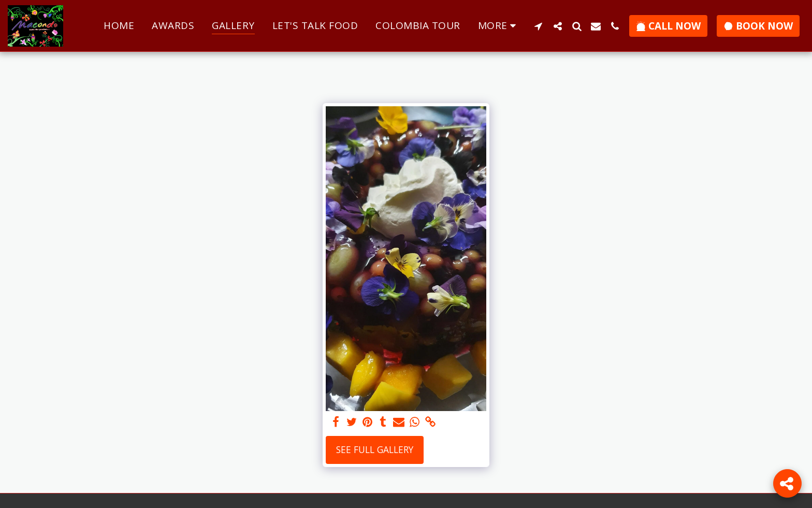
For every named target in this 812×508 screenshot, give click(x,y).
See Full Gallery (375, 449)
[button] (538, 26)
